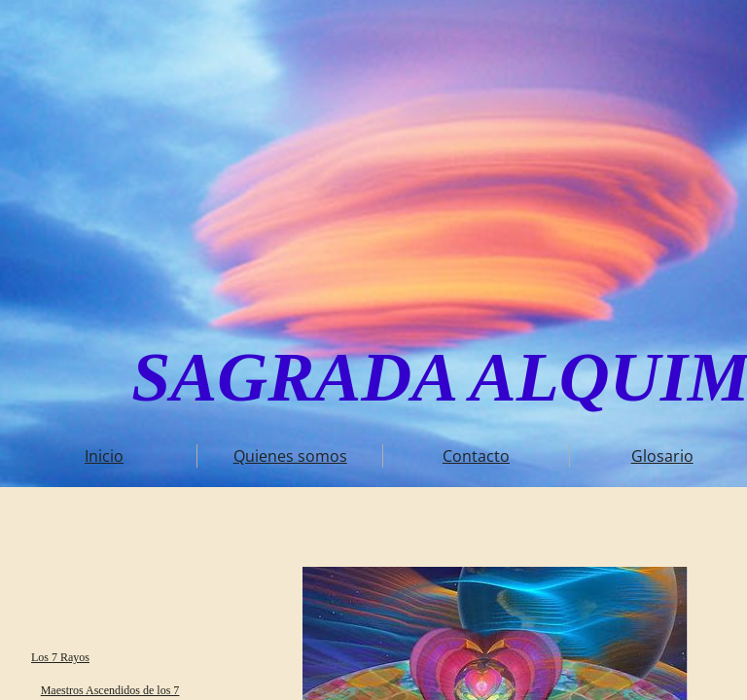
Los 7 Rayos (60, 657)
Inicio (104, 456)
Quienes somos (290, 456)
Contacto (476, 456)
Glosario (662, 456)
